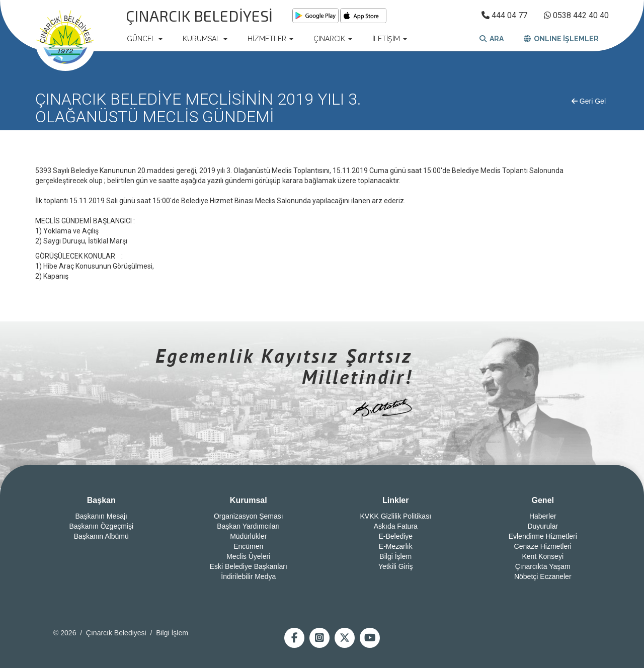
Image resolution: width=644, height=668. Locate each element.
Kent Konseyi (543, 556)
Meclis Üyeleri (248, 556)
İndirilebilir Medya (248, 576)
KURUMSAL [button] (205, 39)
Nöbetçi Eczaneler (543, 576)
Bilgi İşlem (395, 556)
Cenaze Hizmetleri (543, 546)
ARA (492, 39)
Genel (543, 500)
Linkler (395, 500)
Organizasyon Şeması (249, 516)
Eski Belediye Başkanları (249, 566)
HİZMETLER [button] (270, 39)
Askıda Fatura (396, 526)
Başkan (101, 500)
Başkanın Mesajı (102, 516)
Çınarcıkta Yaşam (543, 566)
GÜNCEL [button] (145, 39)
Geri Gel (589, 101)
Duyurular (543, 526)
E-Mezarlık (396, 546)
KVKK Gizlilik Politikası (395, 516)
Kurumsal (249, 500)
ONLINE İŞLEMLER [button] (561, 39)
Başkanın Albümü (101, 536)
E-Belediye (395, 536)
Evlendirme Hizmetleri (543, 536)
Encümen (248, 546)
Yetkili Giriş (396, 566)
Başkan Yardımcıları (248, 526)
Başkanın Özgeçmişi (101, 526)
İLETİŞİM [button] (390, 39)
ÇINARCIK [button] (333, 39)
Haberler (543, 516)
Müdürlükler (248, 536)
